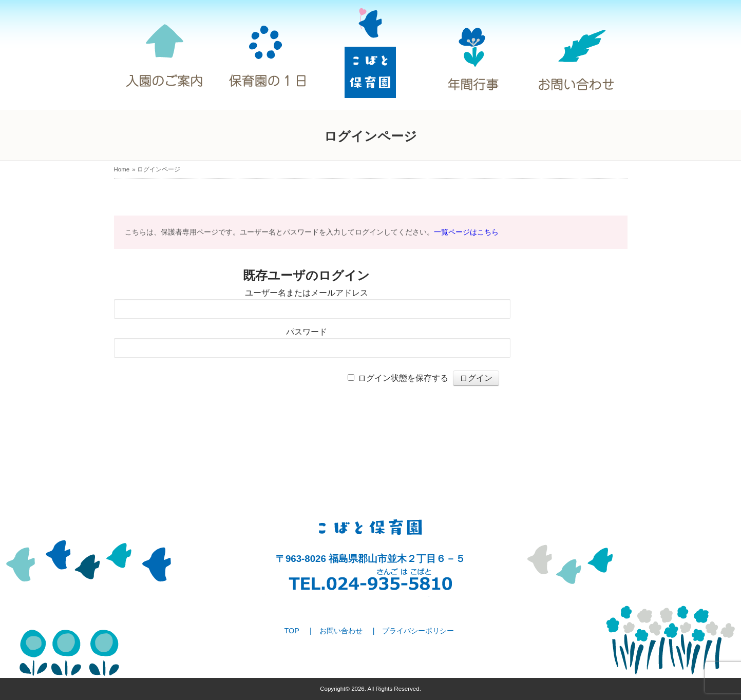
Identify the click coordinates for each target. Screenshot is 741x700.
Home (122, 169)
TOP (292, 631)
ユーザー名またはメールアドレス (307, 293)
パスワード (307, 332)
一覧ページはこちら (466, 232)
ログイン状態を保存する (403, 378)
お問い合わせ (341, 631)
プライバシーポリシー (418, 631)
